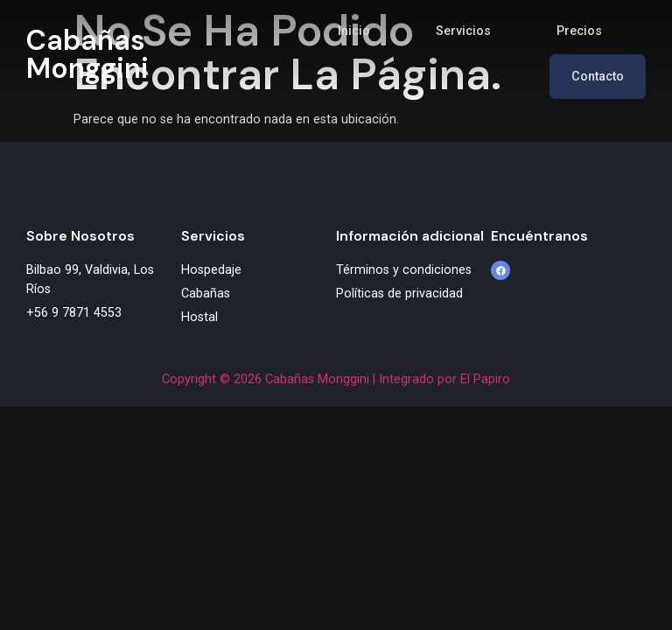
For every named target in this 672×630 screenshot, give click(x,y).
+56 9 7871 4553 (74, 313)
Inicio (354, 31)
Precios (579, 31)
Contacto (598, 77)
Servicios (463, 31)
